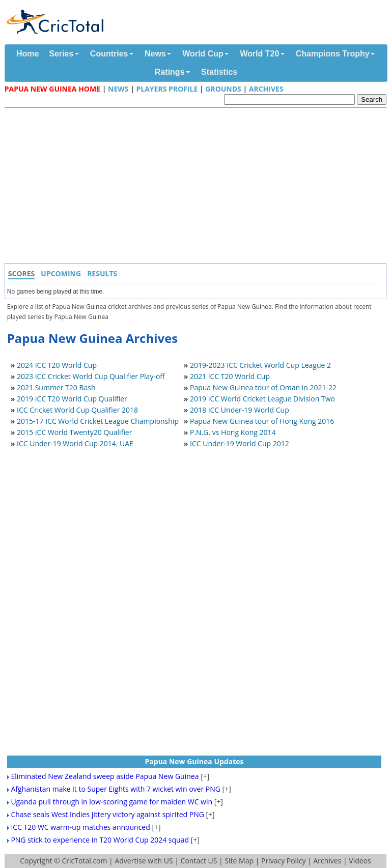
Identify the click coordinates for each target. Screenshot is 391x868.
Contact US (199, 861)
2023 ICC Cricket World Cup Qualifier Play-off (91, 376)
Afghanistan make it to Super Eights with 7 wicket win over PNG (116, 789)
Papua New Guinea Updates (194, 761)
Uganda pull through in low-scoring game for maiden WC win (111, 802)
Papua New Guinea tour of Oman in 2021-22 (263, 387)
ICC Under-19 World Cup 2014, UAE (75, 443)
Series (61, 54)
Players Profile (167, 89)
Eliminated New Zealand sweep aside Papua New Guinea (105, 776)
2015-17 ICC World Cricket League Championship (98, 421)
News (155, 54)
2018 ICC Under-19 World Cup (240, 410)
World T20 (259, 54)
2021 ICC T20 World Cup (230, 376)
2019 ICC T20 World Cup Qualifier (72, 399)
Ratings (170, 72)
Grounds (223, 89)
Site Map (239, 861)
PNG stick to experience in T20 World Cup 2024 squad (100, 840)
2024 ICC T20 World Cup (57, 365)
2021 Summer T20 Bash (56, 387)
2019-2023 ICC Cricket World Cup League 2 (260, 365)
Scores (22, 273)
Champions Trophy (333, 54)
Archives (266, 89)
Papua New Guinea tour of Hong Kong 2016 (262, 421)
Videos (360, 861)
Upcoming (61, 273)
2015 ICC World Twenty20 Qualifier (74, 432)
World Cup (203, 54)
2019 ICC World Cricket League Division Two (262, 399)
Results (102, 273)
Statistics (219, 72)
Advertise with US (144, 861)
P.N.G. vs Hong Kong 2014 (233, 432)
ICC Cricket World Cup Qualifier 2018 (77, 410)
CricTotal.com (84, 861)
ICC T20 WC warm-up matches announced (80, 827)
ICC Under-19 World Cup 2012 (240, 443)
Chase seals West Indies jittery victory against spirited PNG (107, 814)
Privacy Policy (283, 861)
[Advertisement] (198, 187)
